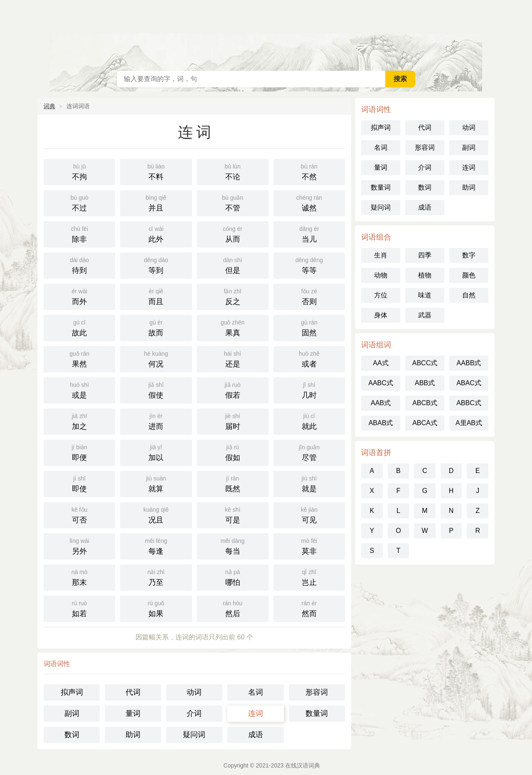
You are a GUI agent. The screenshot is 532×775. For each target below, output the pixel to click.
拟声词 (72, 692)
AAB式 (381, 403)
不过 (79, 202)
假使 (156, 390)
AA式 (381, 363)
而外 (79, 296)
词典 (49, 106)
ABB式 (425, 383)
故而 (156, 327)
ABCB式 (425, 403)
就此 (309, 421)
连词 (256, 713)
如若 (79, 608)
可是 (233, 514)
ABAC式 (469, 383)
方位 (381, 295)
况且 (156, 514)
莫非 (309, 546)
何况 (156, 358)
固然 (309, 327)
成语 (256, 735)
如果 (156, 608)
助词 (133, 735)
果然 (79, 358)
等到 (156, 265)
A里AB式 (469, 423)
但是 (233, 265)
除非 (79, 234)
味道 (425, 295)
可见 (309, 514)
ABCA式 (425, 423)
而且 (156, 296)
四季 (425, 255)
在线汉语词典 (266, 33)
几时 (309, 390)
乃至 (156, 577)
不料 (156, 171)
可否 (79, 514)
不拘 (79, 171)
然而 (309, 608)
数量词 (317, 713)
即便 (79, 452)
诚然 (309, 202)
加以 (156, 452)
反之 (233, 296)
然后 (233, 608)
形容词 (317, 692)
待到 (79, 265)
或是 (79, 390)
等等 (309, 265)
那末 (79, 577)
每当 (233, 546)
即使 (79, 483)
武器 (425, 315)
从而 (233, 234)
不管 (233, 202)
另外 (79, 546)
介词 (194, 713)
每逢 (156, 546)
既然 (233, 483)
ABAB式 (381, 423)
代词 (133, 692)
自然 (469, 295)
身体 (381, 315)
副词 (72, 713)
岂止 (309, 577)
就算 (156, 483)
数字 (469, 255)
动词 (194, 692)
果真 (233, 327)
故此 (79, 327)
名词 (256, 692)
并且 (156, 202)
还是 (233, 358)
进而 (156, 421)
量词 (133, 713)
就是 (309, 483)
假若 (233, 390)
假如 (233, 452)
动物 (381, 275)
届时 (233, 421)
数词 (72, 735)
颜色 (469, 275)
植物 (425, 275)
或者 (309, 358)
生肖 (381, 255)
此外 (156, 234)
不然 (309, 171)
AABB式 (469, 363)
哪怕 (233, 577)
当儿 (309, 234)
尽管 (309, 452)
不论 (233, 171)
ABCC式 (425, 363)
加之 (79, 421)
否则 (309, 296)
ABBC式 (469, 403)
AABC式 (381, 383)
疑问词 (194, 735)
